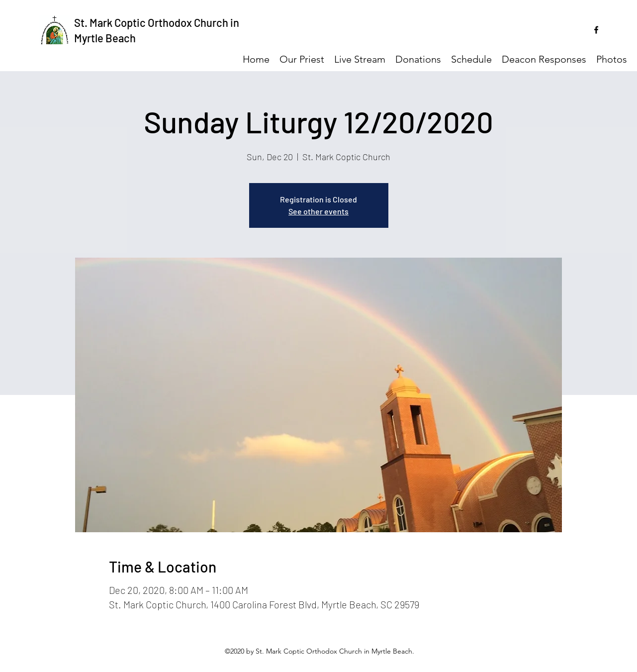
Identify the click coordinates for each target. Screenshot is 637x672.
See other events (318, 211)
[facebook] (596, 30)
